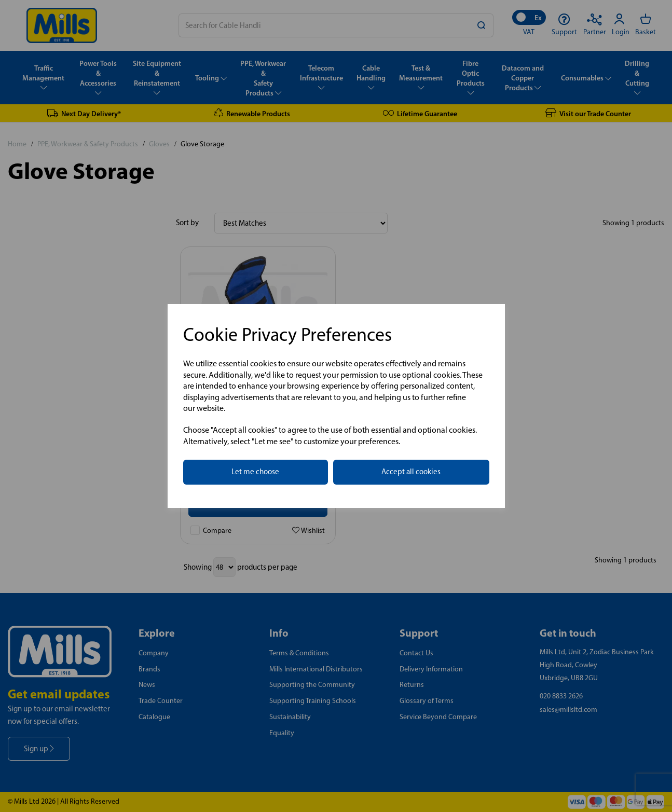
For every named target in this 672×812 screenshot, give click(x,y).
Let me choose (255, 472)
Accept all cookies (411, 472)
